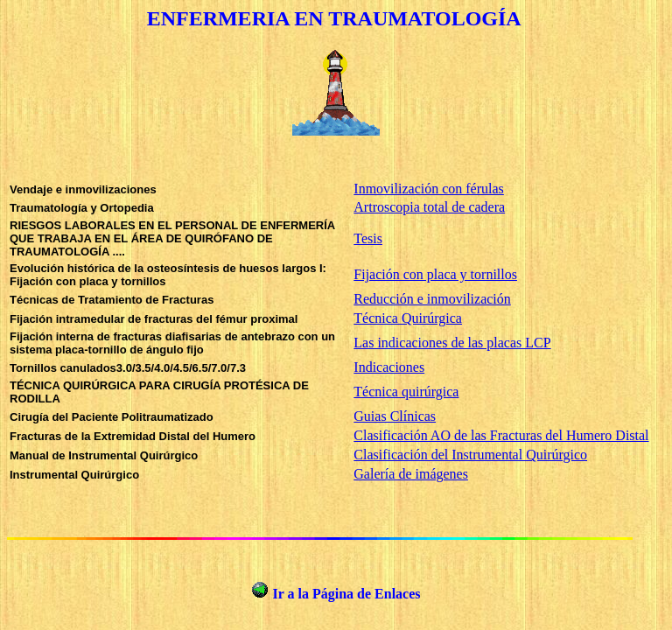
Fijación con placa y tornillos (435, 274)
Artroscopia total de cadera (429, 207)
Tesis (368, 238)
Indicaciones (389, 367)
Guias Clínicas (395, 416)
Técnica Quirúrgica (408, 318)
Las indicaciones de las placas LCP (452, 343)
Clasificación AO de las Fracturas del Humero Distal (501, 435)
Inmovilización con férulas (429, 189)
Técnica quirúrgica (406, 392)
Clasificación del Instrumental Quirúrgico (470, 455)
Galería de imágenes (411, 474)
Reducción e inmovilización (432, 299)
